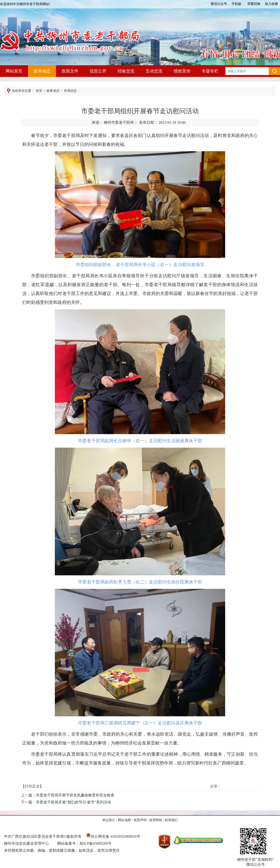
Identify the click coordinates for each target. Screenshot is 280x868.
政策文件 (70, 71)
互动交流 (154, 71)
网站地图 (124, 820)
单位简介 (109, 820)
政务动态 (42, 71)
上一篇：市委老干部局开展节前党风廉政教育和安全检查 (68, 795)
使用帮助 (156, 820)
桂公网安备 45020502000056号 (113, 836)
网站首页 (14, 71)
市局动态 (70, 91)
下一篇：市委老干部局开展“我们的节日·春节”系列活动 (66, 802)
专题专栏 (210, 71)
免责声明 (140, 820)
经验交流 (126, 71)
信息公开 (98, 71)
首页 (39, 91)
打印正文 (32, 786)
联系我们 (171, 820)
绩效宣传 (182, 71)
